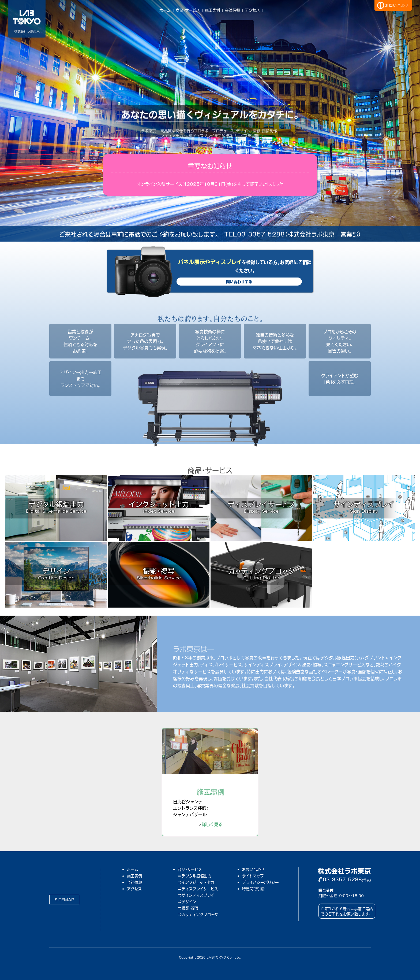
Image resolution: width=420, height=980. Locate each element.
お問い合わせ (253, 869)
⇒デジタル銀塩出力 (195, 876)
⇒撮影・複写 (188, 908)
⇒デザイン (187, 901)
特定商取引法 (253, 888)
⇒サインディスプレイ (196, 895)
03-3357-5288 (342, 879)
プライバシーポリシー (260, 882)
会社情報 (232, 10)
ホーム (165, 10)
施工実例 (212, 10)
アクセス (252, 10)
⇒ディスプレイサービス (198, 889)
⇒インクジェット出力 (196, 882)
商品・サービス (188, 10)
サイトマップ (253, 876)
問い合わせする (239, 281)
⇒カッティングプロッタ (198, 914)
